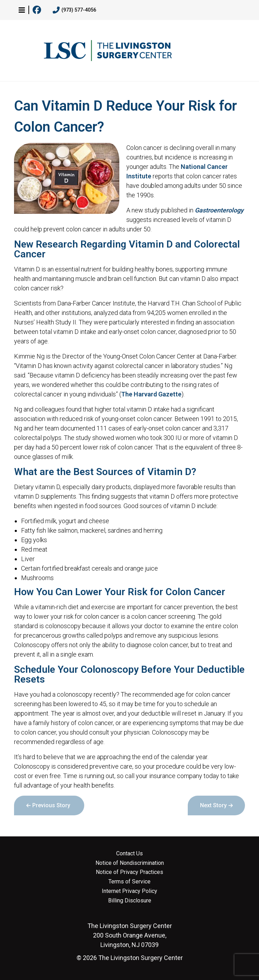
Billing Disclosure (130, 901)
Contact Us (129, 854)
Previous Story (51, 805)
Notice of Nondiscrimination (130, 863)
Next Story (213, 805)
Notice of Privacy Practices (129, 872)
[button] (22, 10)
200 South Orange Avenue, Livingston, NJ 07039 (130, 935)
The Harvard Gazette (151, 394)
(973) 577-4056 (74, 10)
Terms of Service (129, 882)
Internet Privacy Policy (129, 891)
